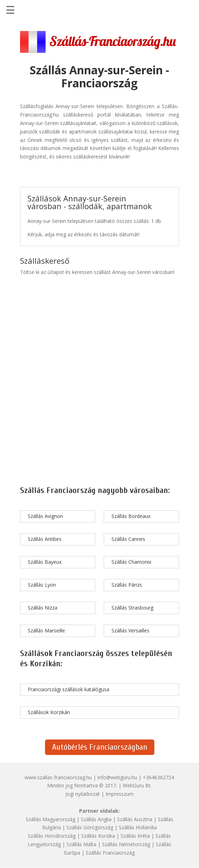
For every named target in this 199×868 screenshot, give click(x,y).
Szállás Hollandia (138, 827)
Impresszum (120, 794)
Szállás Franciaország (110, 853)
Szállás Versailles (130, 630)
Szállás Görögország (90, 827)
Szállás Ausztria (135, 819)
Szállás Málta (81, 844)
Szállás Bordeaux (131, 516)
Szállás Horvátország (52, 836)
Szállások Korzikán (49, 712)
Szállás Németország (126, 844)
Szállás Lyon (42, 585)
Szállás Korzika (98, 836)
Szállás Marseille (46, 630)
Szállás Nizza (43, 608)
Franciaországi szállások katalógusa (69, 689)
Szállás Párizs (127, 585)
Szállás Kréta (135, 836)
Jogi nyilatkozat (83, 794)
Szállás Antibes (45, 539)
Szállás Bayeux (45, 562)
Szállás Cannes (128, 539)
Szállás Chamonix (131, 562)
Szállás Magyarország (50, 819)
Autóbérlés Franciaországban (100, 747)
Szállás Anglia (96, 819)
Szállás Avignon (45, 516)
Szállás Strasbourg (132, 608)
